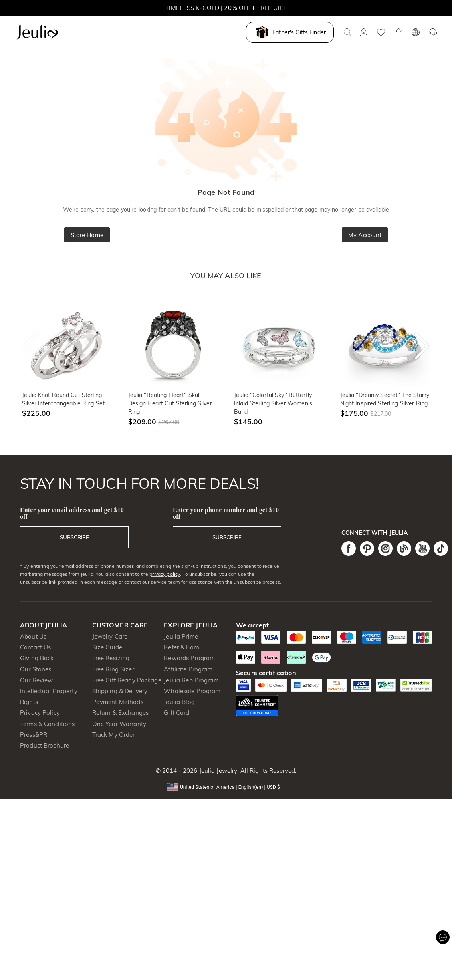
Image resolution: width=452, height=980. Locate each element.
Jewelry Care (110, 636)
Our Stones (36, 669)
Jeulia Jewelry (217, 771)
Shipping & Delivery (120, 691)
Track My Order (114, 735)
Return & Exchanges (120, 713)
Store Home (87, 235)
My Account (365, 235)
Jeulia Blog (179, 702)
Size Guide (107, 647)
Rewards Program (189, 658)
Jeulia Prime (181, 636)
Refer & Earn (182, 647)
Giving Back (37, 658)
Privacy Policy (40, 713)
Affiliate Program (188, 669)
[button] (226, 787)
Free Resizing (111, 658)
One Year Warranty (119, 724)
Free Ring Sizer (113, 669)
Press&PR (34, 735)
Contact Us (35, 647)
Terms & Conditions (47, 724)
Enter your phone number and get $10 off (226, 513)
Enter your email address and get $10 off (72, 513)
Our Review (36, 680)
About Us (33, 636)
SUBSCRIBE (74, 537)
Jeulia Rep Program (191, 680)
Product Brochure (44, 745)
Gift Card (177, 713)
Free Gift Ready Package (127, 680)
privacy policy (165, 574)
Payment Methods (118, 702)
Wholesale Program (192, 691)
